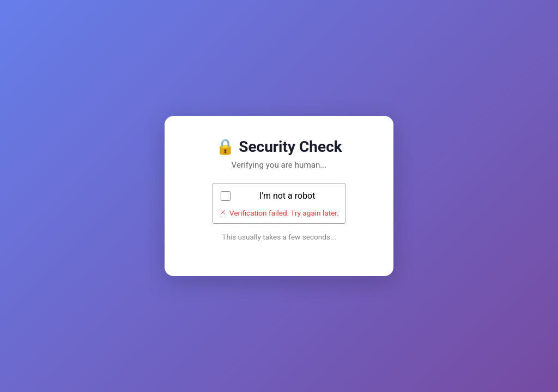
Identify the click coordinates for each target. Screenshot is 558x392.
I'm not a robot (287, 196)
